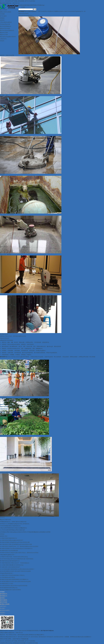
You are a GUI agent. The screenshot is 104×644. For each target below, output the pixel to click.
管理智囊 (2, 14)
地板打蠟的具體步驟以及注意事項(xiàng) (13, 565)
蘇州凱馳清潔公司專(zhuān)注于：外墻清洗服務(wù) (16, 563)
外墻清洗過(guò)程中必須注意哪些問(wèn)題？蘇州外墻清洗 (18, 559)
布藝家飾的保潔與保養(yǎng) (10, 588)
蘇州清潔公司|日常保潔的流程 (10, 551)
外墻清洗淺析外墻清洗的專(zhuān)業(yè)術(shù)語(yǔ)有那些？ (19, 569)
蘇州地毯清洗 (50, 637)
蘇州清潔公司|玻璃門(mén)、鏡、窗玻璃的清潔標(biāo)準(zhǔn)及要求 (21, 546)
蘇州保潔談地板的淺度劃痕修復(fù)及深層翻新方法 (16, 579)
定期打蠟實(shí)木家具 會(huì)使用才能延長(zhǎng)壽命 (17, 571)
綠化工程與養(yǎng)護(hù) (7, 436)
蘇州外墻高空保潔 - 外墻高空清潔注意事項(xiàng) (15, 557)
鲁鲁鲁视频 (23, 643)
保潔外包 (2, 518)
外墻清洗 (2, 135)
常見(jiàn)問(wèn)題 (5, 24)
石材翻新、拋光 (4, 95)
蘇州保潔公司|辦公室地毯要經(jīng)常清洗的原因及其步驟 (17, 544)
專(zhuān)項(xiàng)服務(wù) (7, 30)
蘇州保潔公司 (14, 637)
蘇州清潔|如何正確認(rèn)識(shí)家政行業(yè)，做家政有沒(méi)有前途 (21, 553)
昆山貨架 (2, 608)
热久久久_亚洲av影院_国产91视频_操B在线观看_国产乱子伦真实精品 (18, 1)
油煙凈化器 (3, 606)
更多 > (6, 536)
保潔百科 (2, 20)
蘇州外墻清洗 (35, 637)
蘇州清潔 (20, 637)
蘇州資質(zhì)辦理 (5, 610)
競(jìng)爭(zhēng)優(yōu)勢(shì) (8, 37)
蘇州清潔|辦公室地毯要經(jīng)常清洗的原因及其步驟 (16, 542)
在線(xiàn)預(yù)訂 (5, 338)
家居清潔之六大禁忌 (8, 584)
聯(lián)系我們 (4, 10)
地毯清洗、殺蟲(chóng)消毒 (7, 55)
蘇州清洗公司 (27, 637)
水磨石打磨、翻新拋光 (6, 254)
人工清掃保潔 (3, 397)
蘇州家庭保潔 (42, 637)
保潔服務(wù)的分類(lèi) (9, 577)
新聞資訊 (2, 18)
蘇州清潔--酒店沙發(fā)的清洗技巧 (11, 567)
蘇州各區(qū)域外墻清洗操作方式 (11, 561)
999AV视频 (35, 643)
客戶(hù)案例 (3, 16)
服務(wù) (24, 13)
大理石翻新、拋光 (5, 294)
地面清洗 (2, 175)
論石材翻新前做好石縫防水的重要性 (12, 590)
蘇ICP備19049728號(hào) (47, 631)
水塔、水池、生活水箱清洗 (7, 215)
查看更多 (2, 534)
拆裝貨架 (2, 612)
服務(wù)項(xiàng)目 (5, 28)
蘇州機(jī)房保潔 (4, 334)
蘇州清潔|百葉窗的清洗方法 (10, 538)
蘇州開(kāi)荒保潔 (59, 637)
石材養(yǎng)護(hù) (5, 472)
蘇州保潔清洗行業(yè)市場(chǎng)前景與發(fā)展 (15, 586)
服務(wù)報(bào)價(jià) (6, 12)
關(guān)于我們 (4, 33)
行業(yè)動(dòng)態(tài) (6, 22)
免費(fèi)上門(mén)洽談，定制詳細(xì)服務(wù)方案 (13, 336)
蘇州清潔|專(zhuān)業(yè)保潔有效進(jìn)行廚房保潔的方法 (18, 549)
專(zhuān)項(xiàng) (25, 15)
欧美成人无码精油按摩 (14, 643)
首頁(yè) (2, 41)
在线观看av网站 (4, 643)
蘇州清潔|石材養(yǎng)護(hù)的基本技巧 (13, 540)
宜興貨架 (2, 614)
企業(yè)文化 (3, 39)
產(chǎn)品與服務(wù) (6, 26)
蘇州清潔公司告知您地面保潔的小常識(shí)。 (14, 575)
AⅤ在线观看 (29, 643)
